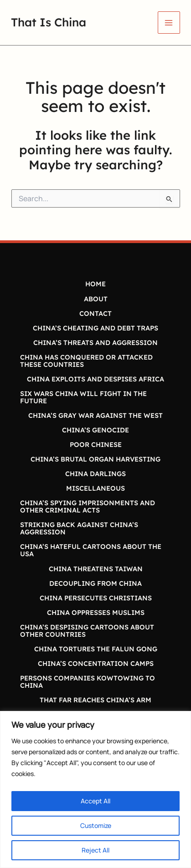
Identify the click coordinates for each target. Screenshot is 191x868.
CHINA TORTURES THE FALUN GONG (96, 649)
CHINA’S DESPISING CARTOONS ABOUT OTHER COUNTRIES (87, 631)
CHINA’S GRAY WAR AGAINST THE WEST (95, 415)
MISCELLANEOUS (95, 488)
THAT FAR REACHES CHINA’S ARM (95, 700)
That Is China (49, 22)
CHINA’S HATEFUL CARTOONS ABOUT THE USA (91, 550)
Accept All (95, 801)
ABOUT (96, 299)
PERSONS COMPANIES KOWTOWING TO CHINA (88, 682)
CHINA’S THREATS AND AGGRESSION (95, 343)
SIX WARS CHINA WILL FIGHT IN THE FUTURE (83, 397)
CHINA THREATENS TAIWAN (96, 569)
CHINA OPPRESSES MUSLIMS (96, 612)
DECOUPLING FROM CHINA (95, 583)
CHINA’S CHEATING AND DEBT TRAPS (95, 328)
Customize (96, 825)
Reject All (95, 850)
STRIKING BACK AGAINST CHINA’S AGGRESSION (79, 528)
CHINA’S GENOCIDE (95, 430)
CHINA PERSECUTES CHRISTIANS (96, 598)
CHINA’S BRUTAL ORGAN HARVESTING (95, 459)
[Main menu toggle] (169, 23)
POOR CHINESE (96, 444)
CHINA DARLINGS (95, 474)
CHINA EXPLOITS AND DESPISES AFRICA (95, 379)
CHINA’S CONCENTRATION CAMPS (96, 663)
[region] (95, 789)
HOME (95, 284)
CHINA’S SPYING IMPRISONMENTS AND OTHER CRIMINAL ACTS (88, 506)
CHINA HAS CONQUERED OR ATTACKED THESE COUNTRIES (86, 361)
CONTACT (95, 313)
